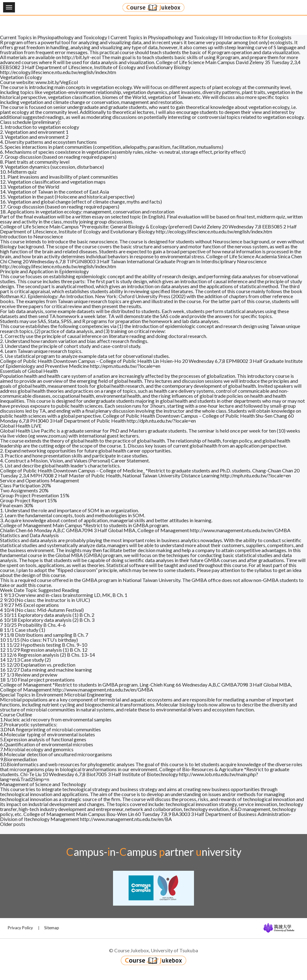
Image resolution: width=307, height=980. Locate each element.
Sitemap (52, 928)
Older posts (13, 824)
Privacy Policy (20, 928)
